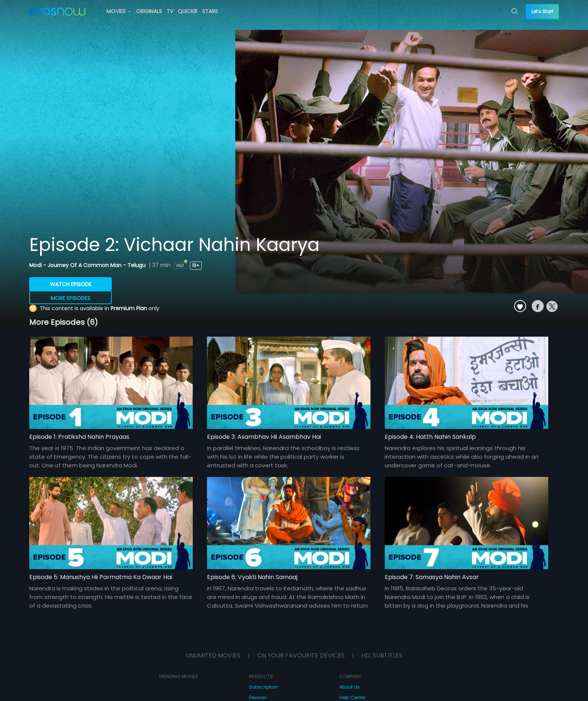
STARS (210, 11)
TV (170, 11)
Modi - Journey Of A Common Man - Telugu (88, 265)
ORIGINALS (149, 11)
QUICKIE (188, 11)
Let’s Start (542, 11)
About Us (349, 687)
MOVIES (118, 11)
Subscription (263, 687)
